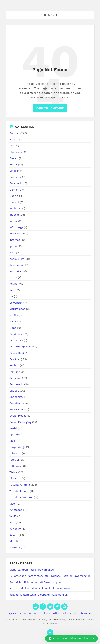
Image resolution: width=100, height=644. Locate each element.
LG (11, 296)
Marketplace (17, 309)
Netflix (14, 315)
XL (11, 541)
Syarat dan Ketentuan (23, 613)
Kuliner (14, 284)
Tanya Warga (17, 447)
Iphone (14, 246)
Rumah (14, 372)
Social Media (17, 416)
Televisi (14, 460)
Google (14, 196)
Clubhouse (16, 152)
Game (13, 190)
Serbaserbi (16, 384)
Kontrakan (16, 271)
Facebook (16, 183)
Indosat (14, 215)
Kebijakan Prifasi (50, 613)
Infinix (13, 221)
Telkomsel (16, 466)
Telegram (15, 453)
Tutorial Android (20, 485)
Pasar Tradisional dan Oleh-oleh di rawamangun (40, 588)
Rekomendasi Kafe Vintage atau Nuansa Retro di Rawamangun (50, 576)
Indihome (16, 208)
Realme (14, 365)
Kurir (12, 290)
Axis (12, 139)
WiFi (12, 523)
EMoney (14, 171)
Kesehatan (16, 265)
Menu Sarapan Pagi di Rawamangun (32, 570)
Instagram (16, 234)
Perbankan (16, 340)
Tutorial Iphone (19, 491)
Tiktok (13, 472)
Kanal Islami (17, 259)
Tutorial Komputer (21, 497)
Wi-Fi (13, 516)
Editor (13, 164)
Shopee (14, 391)
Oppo (13, 328)
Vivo (12, 504)
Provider (15, 359)
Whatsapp (16, 510)
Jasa (12, 252)
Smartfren (16, 403)
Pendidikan (17, 334)
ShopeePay (16, 397)
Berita (13, 146)
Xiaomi (14, 535)
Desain (14, 158)
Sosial (13, 428)
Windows (15, 529)
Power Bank (17, 353)
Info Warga (16, 227)
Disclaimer (70, 613)
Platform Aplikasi (20, 347)
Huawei (14, 202)
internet (15, 240)
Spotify (14, 435)
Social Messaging (20, 422)
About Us (85, 613)
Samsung (15, 378)
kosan (13, 277)
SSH (12, 441)
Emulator (15, 177)
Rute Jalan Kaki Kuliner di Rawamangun (35, 582)
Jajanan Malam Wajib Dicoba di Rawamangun (39, 595)
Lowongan (16, 303)
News (13, 322)
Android (14, 133)
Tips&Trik (15, 478)
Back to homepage (50, 108)
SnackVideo (17, 409)
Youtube (15, 547)
